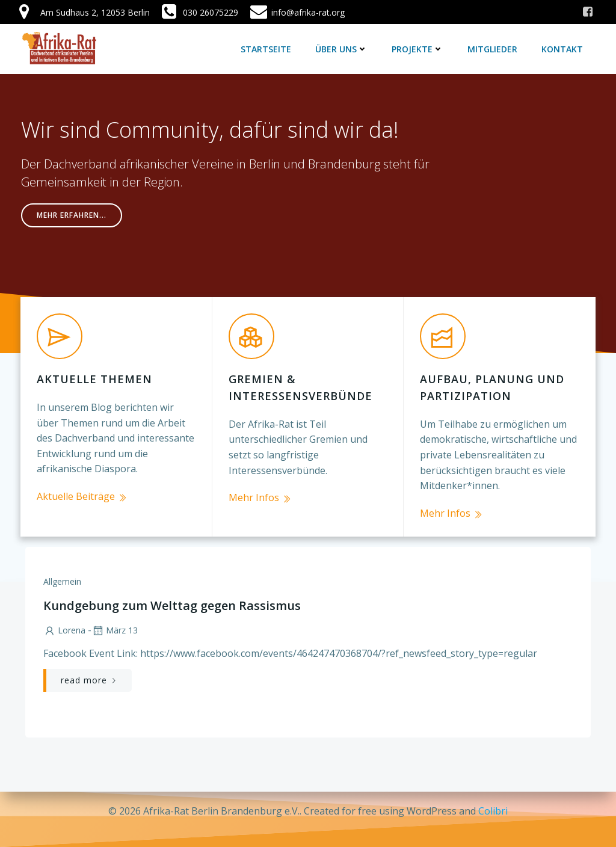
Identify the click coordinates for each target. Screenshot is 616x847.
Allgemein (61, 566)
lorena (63, 615)
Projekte (419, 48)
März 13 (113, 615)
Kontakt (564, 48)
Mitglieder (494, 48)
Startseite (268, 48)
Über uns (343, 48)
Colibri (493, 811)
